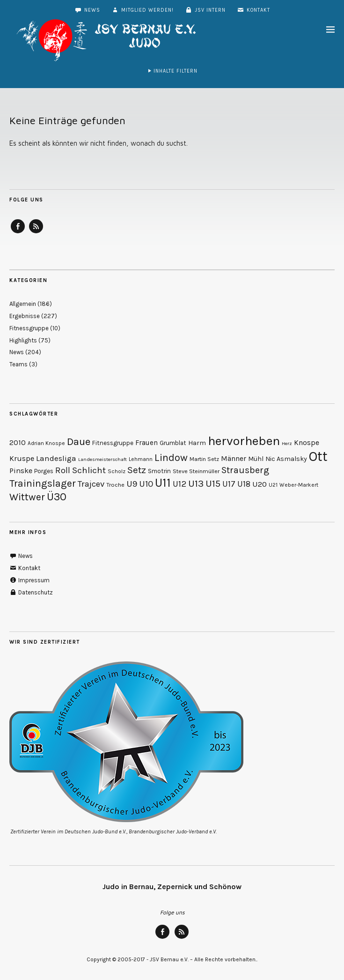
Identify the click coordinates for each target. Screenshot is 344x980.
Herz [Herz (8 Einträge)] (287, 443)
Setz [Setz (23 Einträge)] (137, 470)
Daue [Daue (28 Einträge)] (79, 442)
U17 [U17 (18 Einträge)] (229, 484)
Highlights (23, 340)
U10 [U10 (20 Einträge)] (146, 484)
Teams (18, 364)
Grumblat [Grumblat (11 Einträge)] (173, 443)
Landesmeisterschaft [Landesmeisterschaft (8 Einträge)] (102, 459)
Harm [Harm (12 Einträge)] (197, 443)
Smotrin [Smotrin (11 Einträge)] (159, 471)
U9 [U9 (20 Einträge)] (132, 484)
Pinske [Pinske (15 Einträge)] (21, 471)
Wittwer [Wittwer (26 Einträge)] (27, 497)
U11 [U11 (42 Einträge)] (163, 483)
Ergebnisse (25, 316)
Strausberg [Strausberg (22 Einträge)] (245, 470)
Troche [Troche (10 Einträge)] (115, 485)
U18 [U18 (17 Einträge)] (244, 484)
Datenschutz (31, 592)
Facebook (18, 233)
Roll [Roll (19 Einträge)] (63, 470)
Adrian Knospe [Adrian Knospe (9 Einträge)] (46, 443)
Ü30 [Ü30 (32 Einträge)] (57, 497)
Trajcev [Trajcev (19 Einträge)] (91, 484)
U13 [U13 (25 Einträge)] (196, 483)
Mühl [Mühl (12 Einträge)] (256, 459)
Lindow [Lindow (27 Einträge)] (171, 458)
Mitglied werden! (143, 10)
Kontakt (253, 10)
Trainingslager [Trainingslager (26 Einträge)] (43, 483)
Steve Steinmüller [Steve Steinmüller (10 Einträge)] (196, 471)
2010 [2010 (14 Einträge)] (18, 442)
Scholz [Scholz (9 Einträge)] (117, 471)
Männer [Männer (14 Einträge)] (234, 458)
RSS (36, 233)
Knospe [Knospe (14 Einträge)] (307, 442)
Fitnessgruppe (29, 328)
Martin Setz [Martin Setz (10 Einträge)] (204, 459)
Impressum (29, 580)
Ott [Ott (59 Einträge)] (318, 456)
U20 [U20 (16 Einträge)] (260, 484)
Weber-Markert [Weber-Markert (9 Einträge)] (299, 485)
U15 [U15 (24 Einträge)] (213, 483)
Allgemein (23, 304)
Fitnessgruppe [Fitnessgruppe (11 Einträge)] (113, 443)
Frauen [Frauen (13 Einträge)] (146, 443)
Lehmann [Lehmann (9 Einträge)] (141, 459)
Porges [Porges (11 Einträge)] (44, 471)
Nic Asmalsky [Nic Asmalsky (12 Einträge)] (286, 459)
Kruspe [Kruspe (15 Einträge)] (22, 458)
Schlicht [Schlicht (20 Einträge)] (89, 470)
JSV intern (205, 10)
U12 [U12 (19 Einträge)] (179, 484)
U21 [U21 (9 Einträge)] (273, 485)
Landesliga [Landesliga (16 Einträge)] (56, 458)
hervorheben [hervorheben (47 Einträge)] (244, 441)
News (87, 10)
